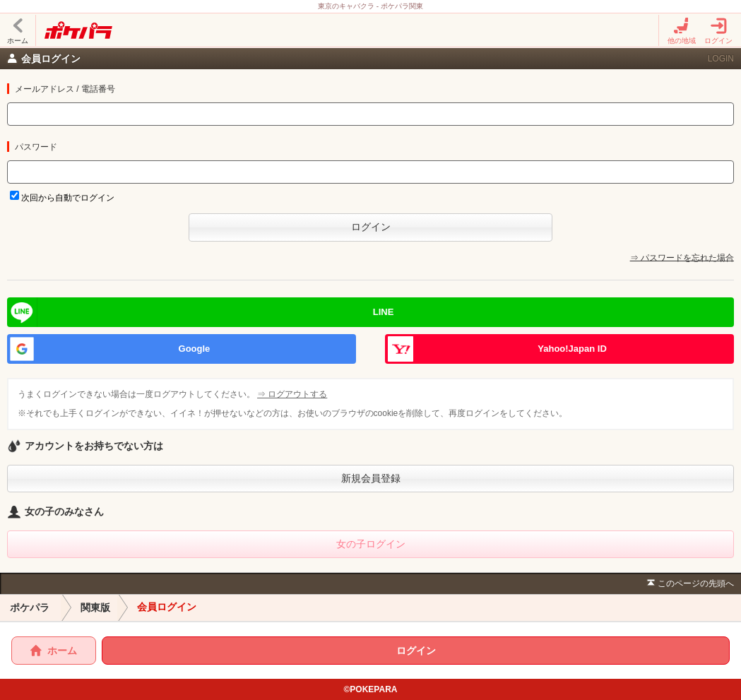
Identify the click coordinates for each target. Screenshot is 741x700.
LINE (384, 312)
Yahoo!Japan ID (572, 349)
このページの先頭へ (689, 584)
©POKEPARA (371, 689)
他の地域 (682, 31)
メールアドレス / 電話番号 (65, 89)
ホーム (18, 31)
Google (195, 349)
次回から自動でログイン (68, 198)
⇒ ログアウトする (293, 394)
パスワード (36, 147)
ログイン (718, 31)
